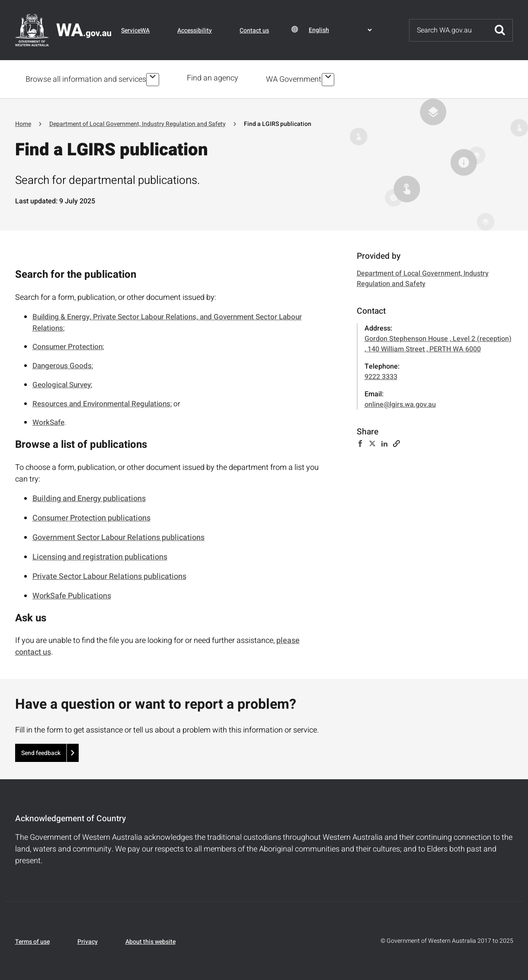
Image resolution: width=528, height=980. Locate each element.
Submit (500, 30)
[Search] (448, 30)
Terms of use (32, 940)
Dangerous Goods (62, 365)
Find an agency (214, 78)
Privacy (88, 940)
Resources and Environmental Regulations (101, 402)
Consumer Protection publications (91, 516)
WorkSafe (48, 421)
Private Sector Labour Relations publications (109, 575)
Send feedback (41, 751)
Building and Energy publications (89, 497)
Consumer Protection (67, 345)
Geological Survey (62, 383)
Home (23, 122)
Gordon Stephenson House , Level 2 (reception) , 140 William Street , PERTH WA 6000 (438, 343)
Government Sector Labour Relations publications (118, 536)
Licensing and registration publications (100, 555)
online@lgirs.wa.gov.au (400, 403)
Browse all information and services (86, 79)
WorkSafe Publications (72, 594)
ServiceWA (135, 31)
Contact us (254, 31)
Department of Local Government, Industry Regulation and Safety (138, 122)
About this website (150, 940)
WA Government (295, 79)
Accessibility (195, 31)
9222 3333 (381, 376)
